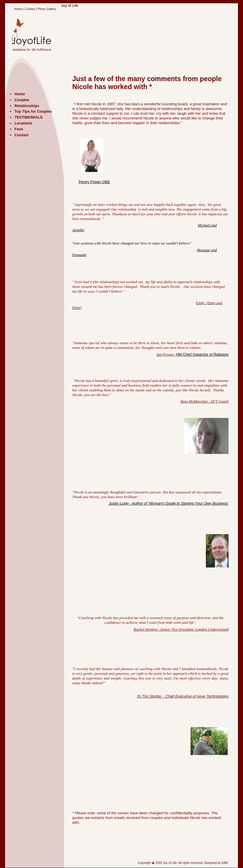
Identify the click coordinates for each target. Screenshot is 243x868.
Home (18, 9)
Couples (22, 100)
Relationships (27, 106)
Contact (30, 9)
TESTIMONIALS (28, 117)
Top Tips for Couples (33, 111)
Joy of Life (70, 5)
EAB (225, 863)
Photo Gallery (47, 9)
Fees (19, 129)
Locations (23, 123)
